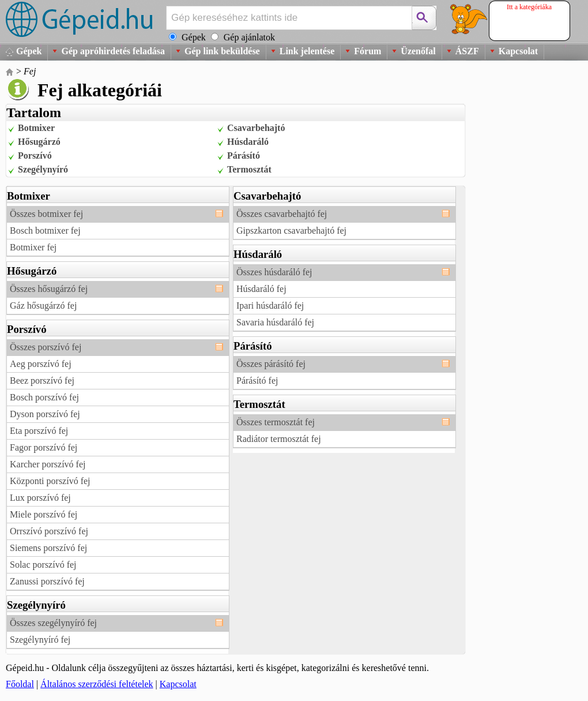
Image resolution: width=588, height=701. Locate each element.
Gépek (29, 51)
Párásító (244, 155)
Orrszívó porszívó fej (49, 531)
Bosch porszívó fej (44, 397)
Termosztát (249, 169)
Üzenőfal (418, 51)
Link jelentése (307, 51)
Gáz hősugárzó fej (43, 305)
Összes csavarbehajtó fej (282, 214)
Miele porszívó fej (44, 514)
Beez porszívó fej (42, 381)
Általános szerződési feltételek (97, 684)
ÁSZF (467, 51)
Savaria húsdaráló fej (275, 322)
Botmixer (36, 128)
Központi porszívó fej (50, 481)
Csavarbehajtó (256, 128)
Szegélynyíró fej (40, 640)
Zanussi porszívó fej (47, 581)
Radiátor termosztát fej (279, 439)
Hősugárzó (39, 142)
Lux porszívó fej (40, 498)
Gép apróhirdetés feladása (113, 51)
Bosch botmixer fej (45, 230)
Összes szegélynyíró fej (53, 623)
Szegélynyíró (43, 169)
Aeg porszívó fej (41, 364)
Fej (30, 71)
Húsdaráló (248, 142)
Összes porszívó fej (46, 347)
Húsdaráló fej (261, 289)
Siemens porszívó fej (48, 548)
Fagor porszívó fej (44, 447)
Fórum (367, 51)
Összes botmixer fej (46, 214)
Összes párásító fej (271, 364)
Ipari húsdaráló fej (270, 305)
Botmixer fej (33, 247)
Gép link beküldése (222, 51)
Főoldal (20, 684)
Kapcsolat (518, 51)
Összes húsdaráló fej (274, 272)
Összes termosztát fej (276, 422)
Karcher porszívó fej (48, 464)
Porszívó (35, 155)
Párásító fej (257, 381)
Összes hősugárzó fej (49, 289)
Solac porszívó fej (43, 565)
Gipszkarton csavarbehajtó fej (291, 230)
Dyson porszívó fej (45, 414)
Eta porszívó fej (39, 431)
